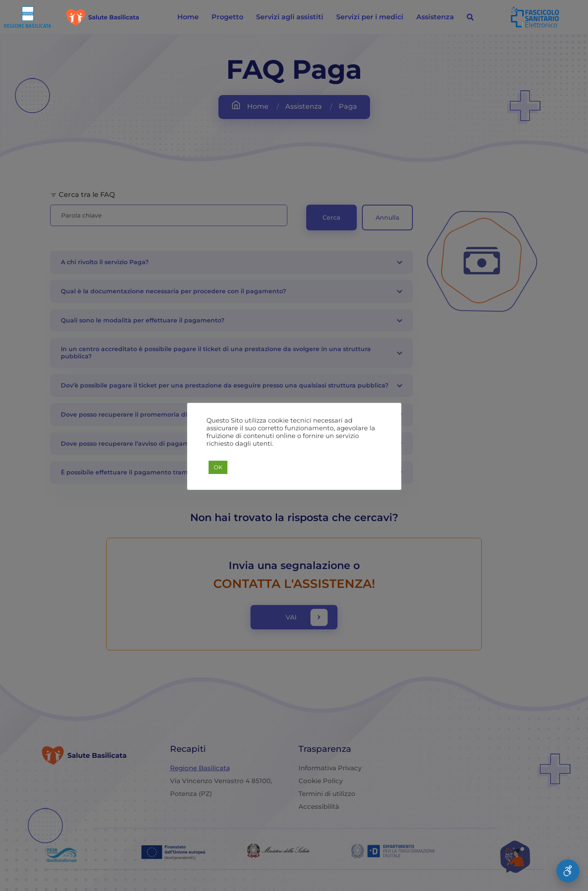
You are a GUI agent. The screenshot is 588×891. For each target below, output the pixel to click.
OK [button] (218, 467)
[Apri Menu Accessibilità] (568, 871)
